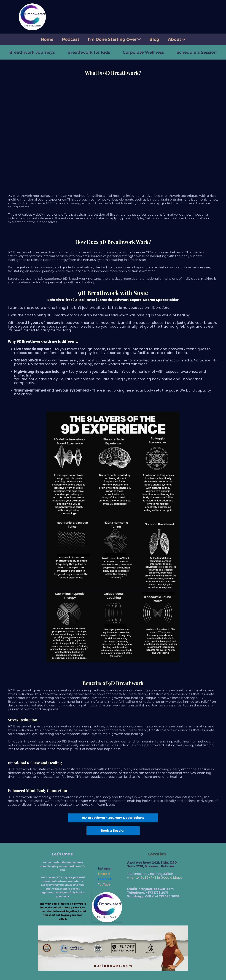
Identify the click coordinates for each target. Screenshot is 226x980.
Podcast (71, 39)
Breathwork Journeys (32, 52)
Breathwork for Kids (89, 52)
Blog (154, 39)
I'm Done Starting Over (114, 39)
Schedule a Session (197, 52)
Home (47, 39)
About (177, 39)
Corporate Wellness (143, 52)
